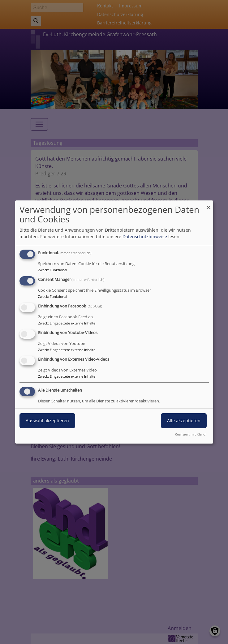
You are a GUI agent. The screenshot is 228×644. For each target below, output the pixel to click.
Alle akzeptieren (184, 421)
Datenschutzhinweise (145, 236)
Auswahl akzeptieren (47, 421)
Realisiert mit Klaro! (191, 434)
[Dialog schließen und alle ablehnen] (209, 204)
